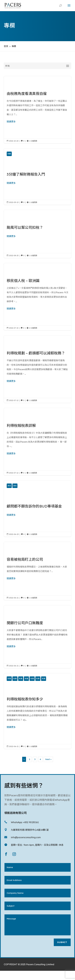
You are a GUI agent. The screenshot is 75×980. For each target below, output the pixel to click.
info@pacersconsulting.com (26, 837)
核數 (9, 154)
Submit (62, 942)
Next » (48, 759)
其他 (9, 486)
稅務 (9, 679)
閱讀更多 (11, 122)
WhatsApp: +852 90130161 (25, 822)
